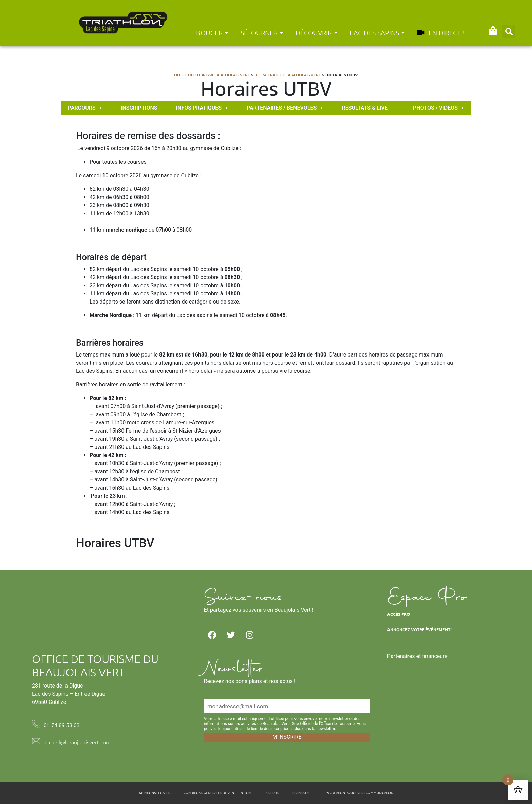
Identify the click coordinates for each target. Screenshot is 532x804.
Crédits (273, 793)
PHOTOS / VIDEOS (439, 108)
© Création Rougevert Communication (360, 793)
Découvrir (317, 33)
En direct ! (441, 33)
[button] (509, 31)
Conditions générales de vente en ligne (218, 793)
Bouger (212, 33)
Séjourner (262, 33)
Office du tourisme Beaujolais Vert (212, 75)
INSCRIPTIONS (139, 108)
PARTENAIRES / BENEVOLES (285, 108)
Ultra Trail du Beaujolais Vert (288, 75)
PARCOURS (85, 108)
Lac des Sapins (377, 33)
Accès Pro (398, 614)
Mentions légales (155, 793)
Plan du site (303, 793)
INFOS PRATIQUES (202, 108)
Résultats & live (368, 108)
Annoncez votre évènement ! (420, 629)
